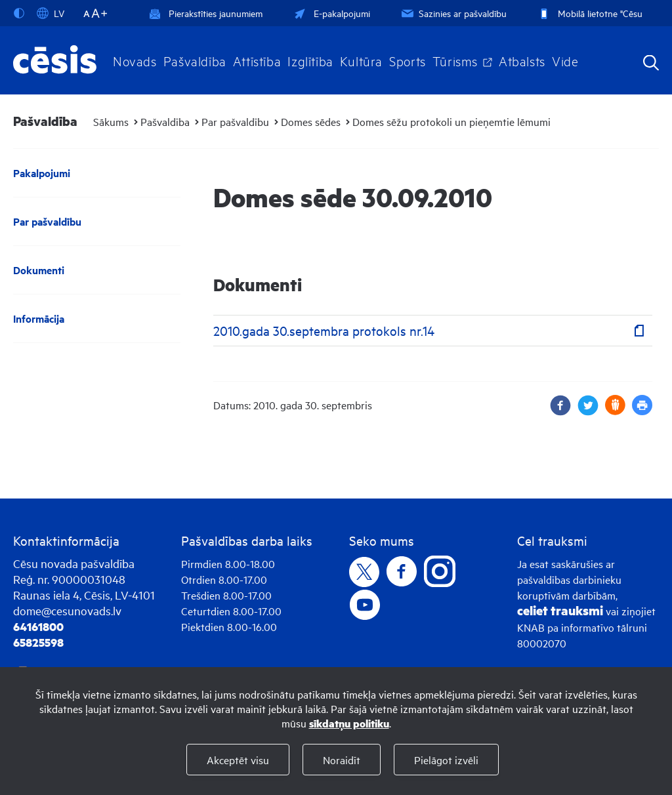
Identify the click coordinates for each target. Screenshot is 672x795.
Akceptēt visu (238, 760)
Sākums (111, 121)
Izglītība (310, 60)
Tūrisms (455, 60)
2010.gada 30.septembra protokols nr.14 (324, 330)
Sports (408, 60)
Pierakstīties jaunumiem (206, 13)
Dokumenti (39, 270)
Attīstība (257, 60)
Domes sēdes (311, 121)
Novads (135, 60)
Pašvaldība (195, 60)
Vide (565, 60)
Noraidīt (342, 760)
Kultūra (361, 60)
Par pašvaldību (235, 121)
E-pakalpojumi (331, 13)
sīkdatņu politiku (349, 723)
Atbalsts (522, 60)
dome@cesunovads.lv (67, 610)
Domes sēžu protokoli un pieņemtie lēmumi (451, 121)
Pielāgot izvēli (446, 760)
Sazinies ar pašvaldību (453, 13)
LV (51, 13)
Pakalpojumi (42, 173)
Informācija (39, 318)
